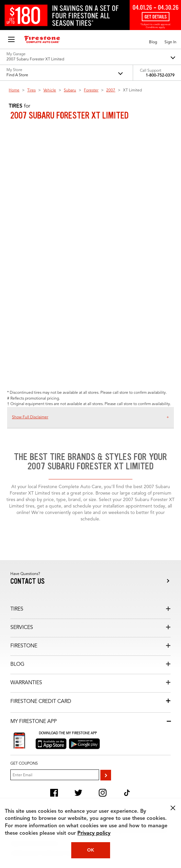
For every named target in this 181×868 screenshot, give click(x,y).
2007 (111, 90)
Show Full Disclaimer (30, 417)
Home (14, 90)
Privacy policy (94, 833)
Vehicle (50, 90)
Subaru (70, 90)
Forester (91, 90)
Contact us (28, 581)
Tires (31, 90)
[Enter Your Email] (55, 775)
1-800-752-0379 (160, 76)
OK (91, 850)
